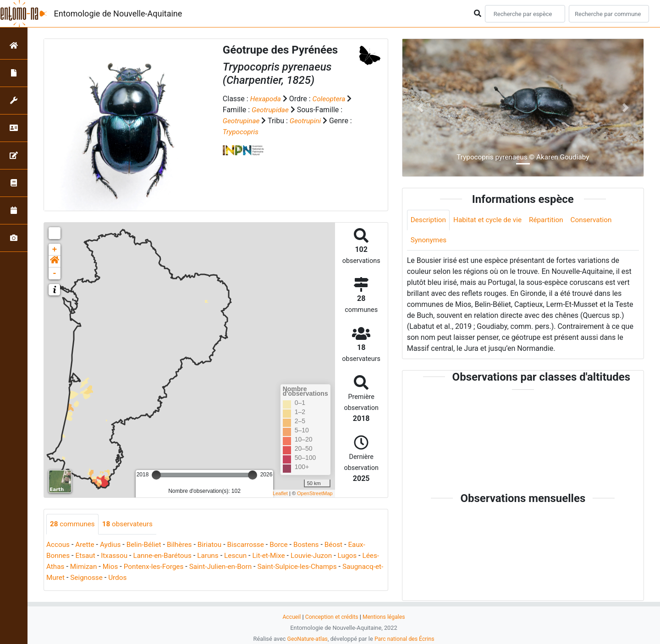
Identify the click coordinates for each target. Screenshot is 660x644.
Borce (288, 545)
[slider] (156, 475)
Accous (58, 545)
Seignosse (131, 578)
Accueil (290, 617)
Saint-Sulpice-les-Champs (325, 567)
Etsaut (87, 556)
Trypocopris (242, 132)
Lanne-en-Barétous (167, 556)
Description (429, 220)
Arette (86, 545)
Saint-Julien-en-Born (245, 567)
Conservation (599, 220)
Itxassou (117, 556)
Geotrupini (308, 121)
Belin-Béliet (147, 545)
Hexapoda (266, 99)
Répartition (552, 220)
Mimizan (102, 567)
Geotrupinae (242, 121)
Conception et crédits (331, 617)
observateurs (130, 524)
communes (73, 524)
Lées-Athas (65, 567)
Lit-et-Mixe (277, 556)
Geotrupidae (271, 110)
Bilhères (184, 545)
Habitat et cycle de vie (491, 220)
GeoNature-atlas (306, 639)
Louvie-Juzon (322, 556)
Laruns (214, 556)
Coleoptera (331, 99)
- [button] (55, 273)
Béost (344, 545)
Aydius (113, 545)
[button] (55, 262)
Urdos (163, 578)
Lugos (359, 556)
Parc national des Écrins (405, 639)
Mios (130, 567)
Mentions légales (385, 617)
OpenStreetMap (315, 493)
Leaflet (280, 493)
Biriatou (216, 545)
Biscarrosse (253, 545)
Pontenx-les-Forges (175, 567)
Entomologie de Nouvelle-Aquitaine (118, 14)
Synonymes (429, 241)
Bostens (316, 545)
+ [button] (55, 250)
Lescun (243, 556)
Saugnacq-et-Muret (77, 578)
